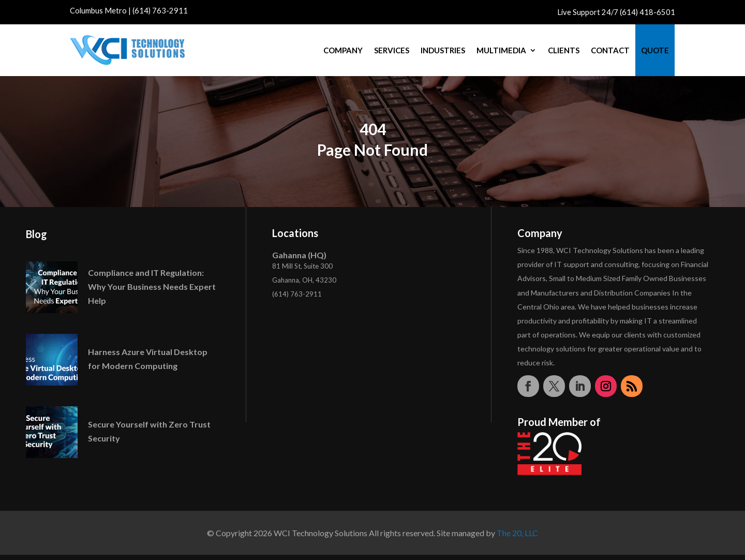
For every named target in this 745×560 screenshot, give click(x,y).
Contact (610, 50)
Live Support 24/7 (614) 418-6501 (616, 12)
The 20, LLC (517, 533)
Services (392, 50)
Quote (655, 50)
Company (343, 50)
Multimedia (501, 50)
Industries (443, 50)
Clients (564, 50)
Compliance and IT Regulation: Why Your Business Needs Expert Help (152, 286)
